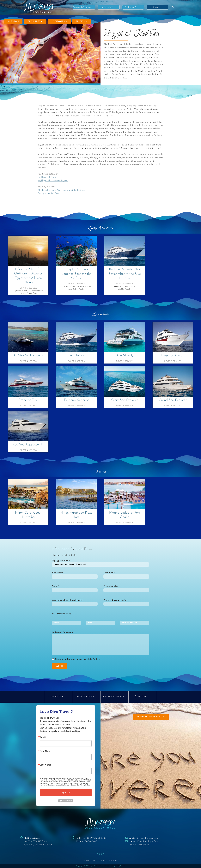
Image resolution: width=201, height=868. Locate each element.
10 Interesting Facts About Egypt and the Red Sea (61, 190)
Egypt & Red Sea (28, 288)
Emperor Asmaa (173, 356)
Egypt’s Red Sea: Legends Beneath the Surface (76, 274)
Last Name (45, 765)
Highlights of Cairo (47, 177)
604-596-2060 (90, 841)
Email (43, 737)
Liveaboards (59, 21)
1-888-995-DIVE (93, 838)
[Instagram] (103, 854)
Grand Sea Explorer (173, 400)
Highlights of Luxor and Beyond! (53, 181)
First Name (45, 751)
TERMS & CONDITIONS (108, 861)
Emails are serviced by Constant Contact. (62, 785)
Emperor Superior (76, 400)
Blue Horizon (76, 356)
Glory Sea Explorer (125, 400)
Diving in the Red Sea (48, 193)
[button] (173, 7)
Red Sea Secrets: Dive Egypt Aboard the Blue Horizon (125, 274)
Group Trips (35, 21)
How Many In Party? (62, 614)
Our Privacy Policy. (83, 785)
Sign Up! (66, 793)
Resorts (81, 21)
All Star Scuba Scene (28, 356)
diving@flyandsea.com (147, 838)
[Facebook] (98, 854)
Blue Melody (125, 356)
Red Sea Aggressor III (28, 445)
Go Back (13, 21)
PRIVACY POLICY (90, 861)
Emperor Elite (28, 400)
